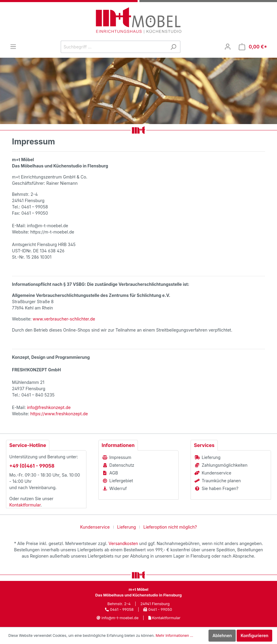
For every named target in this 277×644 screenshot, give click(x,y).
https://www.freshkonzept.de (59, 414)
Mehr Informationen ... (174, 635)
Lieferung (211, 457)
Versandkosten (123, 543)
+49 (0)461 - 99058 (32, 466)
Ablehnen (222, 635)
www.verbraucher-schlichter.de (64, 319)
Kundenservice (216, 473)
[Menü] (13, 47)
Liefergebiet (121, 481)
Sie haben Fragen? (220, 488)
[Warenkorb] (253, 47)
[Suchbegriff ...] (114, 47)
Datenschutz (122, 465)
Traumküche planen (221, 481)
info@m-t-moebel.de (120, 618)
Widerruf (118, 488)
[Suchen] (173, 47)
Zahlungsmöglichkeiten (225, 465)
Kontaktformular (25, 505)
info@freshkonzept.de (49, 407)
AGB (114, 473)
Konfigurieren (254, 635)
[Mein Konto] (228, 47)
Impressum (120, 457)
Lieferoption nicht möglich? (170, 527)
